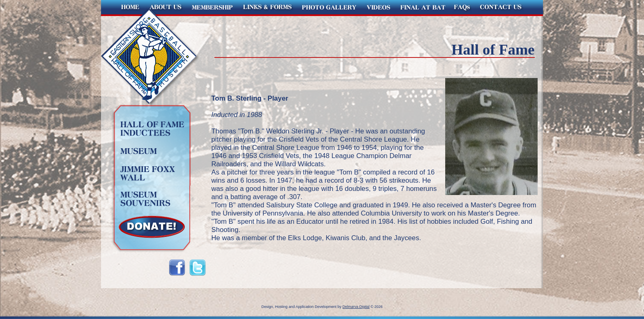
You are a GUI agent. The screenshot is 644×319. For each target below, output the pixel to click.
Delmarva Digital (356, 307)
